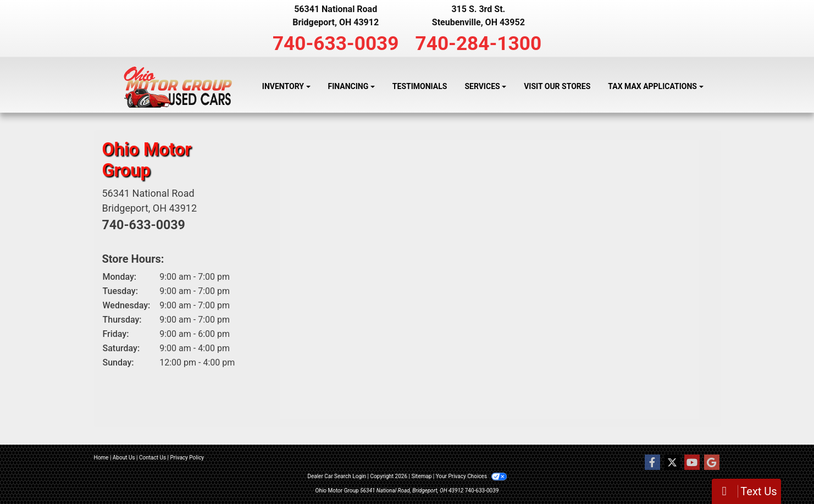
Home (101, 458)
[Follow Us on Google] (712, 463)
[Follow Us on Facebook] (652, 463)
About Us (124, 458)
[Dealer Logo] (178, 87)
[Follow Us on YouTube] (692, 463)
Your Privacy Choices (471, 476)
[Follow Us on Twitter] (672, 463)
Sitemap (421, 476)
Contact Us (153, 458)
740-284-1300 (479, 43)
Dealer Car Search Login (337, 476)
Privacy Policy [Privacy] (187, 458)
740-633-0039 (336, 43)
